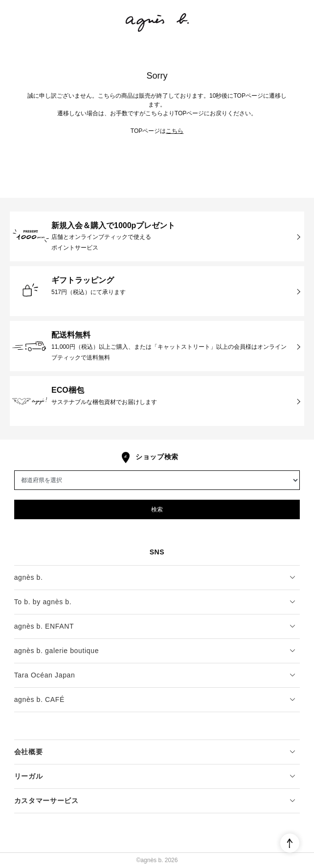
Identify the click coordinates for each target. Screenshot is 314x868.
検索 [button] (157, 509)
